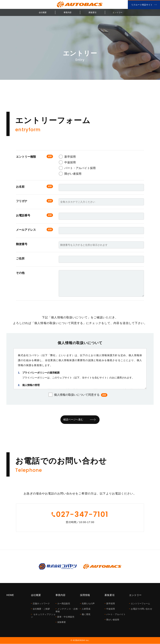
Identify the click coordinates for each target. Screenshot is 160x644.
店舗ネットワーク (41, 604)
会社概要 (43, 12)
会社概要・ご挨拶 (41, 609)
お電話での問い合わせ (142, 609)
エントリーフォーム (140, 604)
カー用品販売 (64, 604)
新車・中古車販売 (66, 617)
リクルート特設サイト (142, 5)
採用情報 (85, 595)
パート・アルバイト (116, 615)
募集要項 (92, 12)
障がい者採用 (70, 174)
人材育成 (86, 609)
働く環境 (86, 615)
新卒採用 (67, 157)
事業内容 (68, 12)
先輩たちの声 (88, 604)
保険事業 (62, 622)
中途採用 (67, 162)
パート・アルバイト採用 (77, 168)
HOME (10, 595)
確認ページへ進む (73, 420)
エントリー (117, 12)
